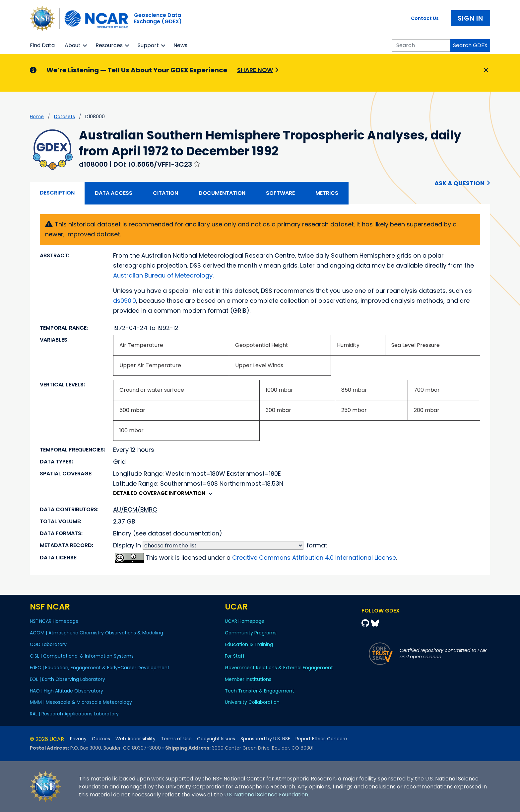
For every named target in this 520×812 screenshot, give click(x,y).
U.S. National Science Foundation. (267, 795)
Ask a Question (459, 183)
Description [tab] (57, 193)
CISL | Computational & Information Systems (82, 656)
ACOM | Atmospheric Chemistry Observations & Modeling (97, 633)
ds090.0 (125, 301)
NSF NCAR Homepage (54, 621)
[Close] (485, 70)
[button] (85, 45)
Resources (109, 45)
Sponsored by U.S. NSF (265, 739)
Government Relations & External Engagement (279, 668)
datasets (65, 117)
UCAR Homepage (245, 621)
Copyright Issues (216, 739)
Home (37, 117)
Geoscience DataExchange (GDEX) (158, 18)
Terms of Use (176, 739)
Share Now (255, 70)
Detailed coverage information (165, 493)
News (180, 45)
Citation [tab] (165, 193)
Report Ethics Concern (321, 739)
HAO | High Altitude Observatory (66, 691)
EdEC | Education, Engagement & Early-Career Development (100, 668)
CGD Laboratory (48, 644)
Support (148, 45)
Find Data (42, 45)
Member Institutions (248, 679)
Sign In (470, 18)
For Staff (235, 656)
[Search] (421, 45)
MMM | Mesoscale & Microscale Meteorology (81, 702)
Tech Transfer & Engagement (260, 691)
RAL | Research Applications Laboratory (74, 714)
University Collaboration (252, 702)
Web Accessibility (135, 739)
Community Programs (251, 633)
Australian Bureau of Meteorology (163, 275)
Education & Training (249, 644)
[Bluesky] (375, 623)
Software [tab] (280, 193)
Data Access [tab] (114, 193)
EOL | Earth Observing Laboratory (67, 679)
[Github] (366, 623)
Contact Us (425, 18)
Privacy (78, 739)
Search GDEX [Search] (470, 45)
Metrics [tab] (327, 193)
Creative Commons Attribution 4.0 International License (314, 558)
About (73, 45)
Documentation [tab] (222, 193)
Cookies (101, 739)
